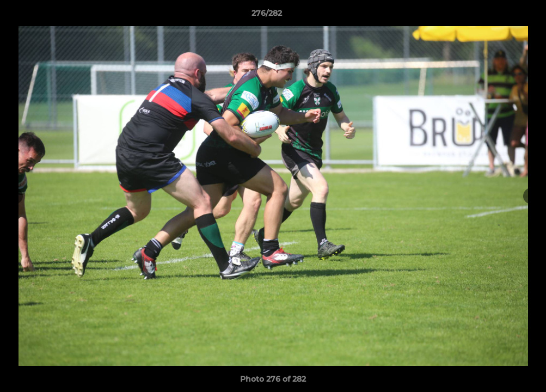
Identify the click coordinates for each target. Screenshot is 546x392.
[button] (500, 16)
